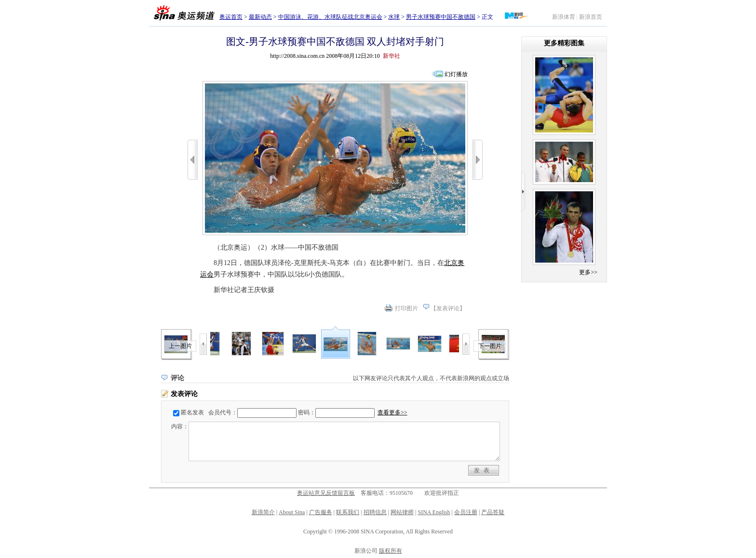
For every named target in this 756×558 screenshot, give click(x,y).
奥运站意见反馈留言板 (326, 493)
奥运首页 (231, 17)
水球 (394, 17)
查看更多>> (392, 412)
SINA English (434, 512)
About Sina (292, 512)
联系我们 (348, 512)
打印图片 (406, 308)
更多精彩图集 (564, 43)
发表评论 (448, 308)
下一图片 (490, 346)
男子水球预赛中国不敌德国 (441, 17)
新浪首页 (591, 17)
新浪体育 (564, 17)
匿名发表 (192, 412)
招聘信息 (375, 512)
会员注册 (466, 512)
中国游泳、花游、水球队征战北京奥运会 (330, 17)
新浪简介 (263, 512)
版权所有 (391, 551)
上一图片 (180, 346)
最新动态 (260, 17)
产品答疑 (493, 512)
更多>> (588, 272)
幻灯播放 (456, 74)
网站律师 (402, 512)
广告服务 (321, 512)
